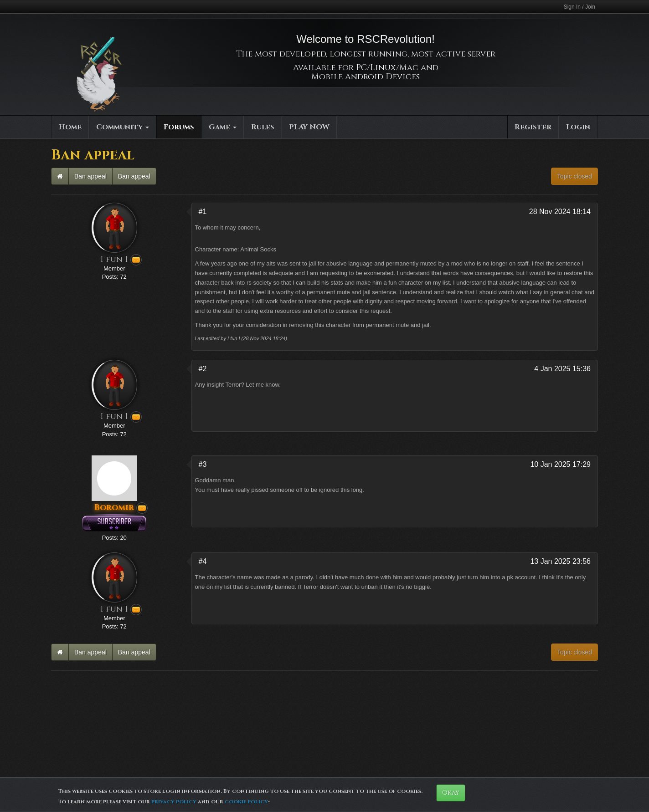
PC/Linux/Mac (387, 68)
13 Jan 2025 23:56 (560, 561)
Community (123, 127)
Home (70, 127)
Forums (179, 127)
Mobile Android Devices (366, 77)
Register (533, 127)
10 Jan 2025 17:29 (560, 464)
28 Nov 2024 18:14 (560, 212)
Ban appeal (90, 176)
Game (223, 127)
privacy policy (174, 802)
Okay (451, 793)
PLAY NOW (309, 127)
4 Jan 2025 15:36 (562, 369)
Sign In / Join (579, 7)
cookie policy (246, 802)
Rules (263, 127)
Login (578, 127)
